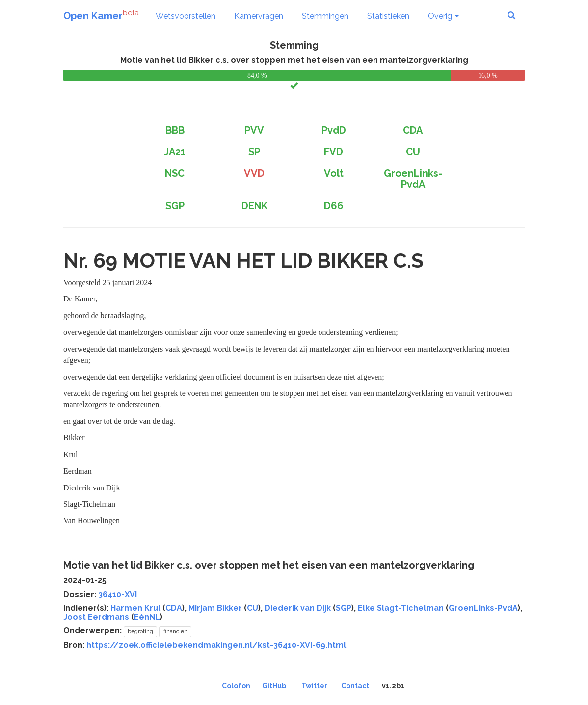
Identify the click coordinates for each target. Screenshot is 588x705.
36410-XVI (118, 594)
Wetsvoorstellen (186, 16)
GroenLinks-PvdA (483, 608)
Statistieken (388, 16)
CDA (174, 608)
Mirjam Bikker (215, 608)
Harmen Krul (135, 608)
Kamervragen (259, 16)
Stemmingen (325, 16)
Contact (355, 686)
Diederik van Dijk (298, 608)
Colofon (236, 686)
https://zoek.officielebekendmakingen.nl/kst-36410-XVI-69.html (216, 645)
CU (253, 608)
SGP (344, 608)
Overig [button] (443, 16)
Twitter (314, 686)
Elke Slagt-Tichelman (401, 608)
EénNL (147, 617)
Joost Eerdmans (96, 617)
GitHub (274, 686)
